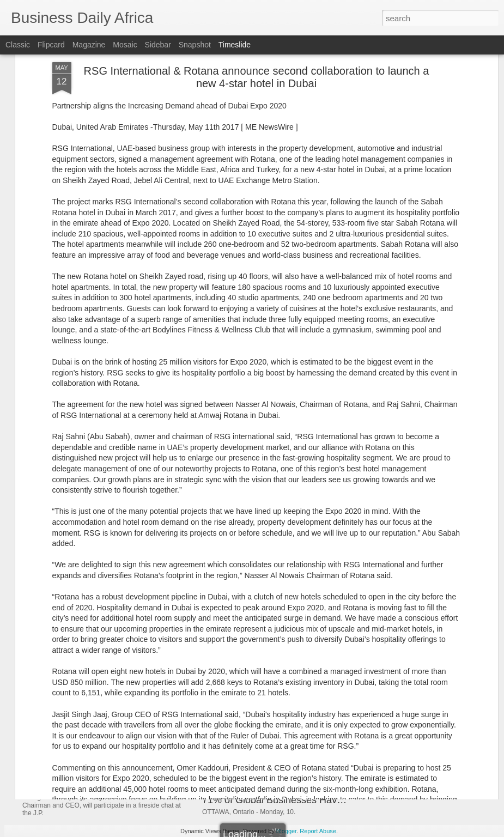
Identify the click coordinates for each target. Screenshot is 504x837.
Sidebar (158, 45)
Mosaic (125, 45)
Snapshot (195, 45)
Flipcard (51, 45)
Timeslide (235, 45)
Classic (18, 45)
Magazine (89, 45)
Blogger (286, 831)
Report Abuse (318, 831)
